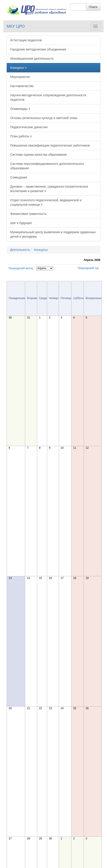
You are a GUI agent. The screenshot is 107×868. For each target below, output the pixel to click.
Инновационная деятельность (32, 59)
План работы (20, 136)
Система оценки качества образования (38, 155)
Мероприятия (20, 77)
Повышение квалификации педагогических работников (50, 145)
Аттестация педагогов (26, 40)
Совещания (19, 177)
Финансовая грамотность (28, 214)
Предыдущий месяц (21, 268)
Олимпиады (19, 109)
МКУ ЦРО (16, 26)
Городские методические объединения (38, 49)
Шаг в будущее (21, 223)
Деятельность (20, 250)
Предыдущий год (88, 268)
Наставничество (22, 86)
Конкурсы (17, 68)
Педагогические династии (29, 127)
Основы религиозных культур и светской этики (44, 118)
